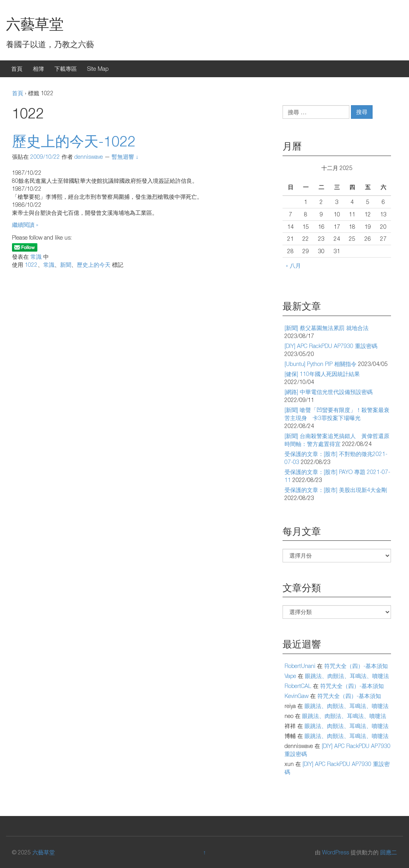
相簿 (38, 69)
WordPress (336, 852)
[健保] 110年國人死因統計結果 (322, 374)
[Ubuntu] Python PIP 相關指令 (321, 364)
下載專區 (66, 69)
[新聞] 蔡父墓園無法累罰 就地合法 (327, 328)
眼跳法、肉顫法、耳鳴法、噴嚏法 (347, 676)
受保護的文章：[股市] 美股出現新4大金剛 (336, 490)
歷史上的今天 (94, 265)
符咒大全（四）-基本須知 (356, 666)
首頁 (17, 69)
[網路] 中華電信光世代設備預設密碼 (329, 392)
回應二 (389, 852)
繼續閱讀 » (25, 225)
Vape (290, 676)
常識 (36, 257)
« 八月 (293, 265)
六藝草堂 (35, 24)
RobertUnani (300, 666)
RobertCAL (298, 686)
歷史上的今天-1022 (74, 141)
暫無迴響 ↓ (125, 157)
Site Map (98, 69)
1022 (31, 265)
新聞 (66, 265)
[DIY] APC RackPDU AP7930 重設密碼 (331, 346)
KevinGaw (297, 696)
